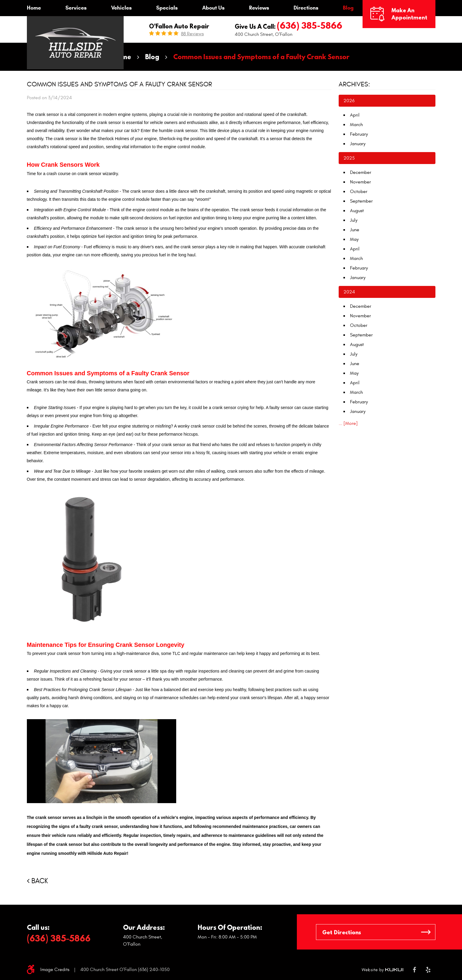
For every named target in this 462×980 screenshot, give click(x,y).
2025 (349, 158)
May (354, 239)
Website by (382, 970)
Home (34, 8)
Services (76, 8)
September (361, 201)
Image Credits (55, 970)
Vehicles (121, 8)
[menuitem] (34, 8)
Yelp (428, 970)
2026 (349, 101)
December (361, 172)
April (355, 115)
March (356, 125)
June (355, 230)
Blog (348, 8)
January (358, 144)
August (357, 211)
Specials (167, 8)
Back (40, 881)
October (359, 192)
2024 (349, 292)
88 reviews (192, 34)
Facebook (414, 970)
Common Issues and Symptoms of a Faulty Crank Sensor (261, 57)
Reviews (259, 8)
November (360, 182)
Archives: (354, 84)
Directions (306, 8)
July (354, 220)
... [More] (348, 423)
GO (426, 932)
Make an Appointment (409, 14)
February (359, 134)
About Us (213, 8)
